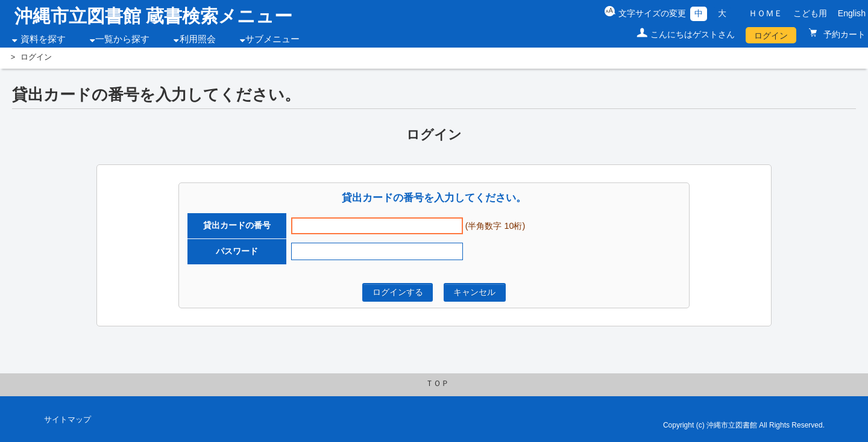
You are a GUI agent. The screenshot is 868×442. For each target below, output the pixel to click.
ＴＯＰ (437, 384)
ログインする (398, 292)
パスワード (237, 251)
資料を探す (43, 39)
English (852, 13)
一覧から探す (122, 39)
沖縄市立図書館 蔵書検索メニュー (153, 16)
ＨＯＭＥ (766, 13)
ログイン (771, 36)
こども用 (810, 13)
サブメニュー (272, 39)
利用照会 (198, 39)
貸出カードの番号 (237, 225)
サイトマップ (68, 420)
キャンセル (474, 292)
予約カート (843, 34)
